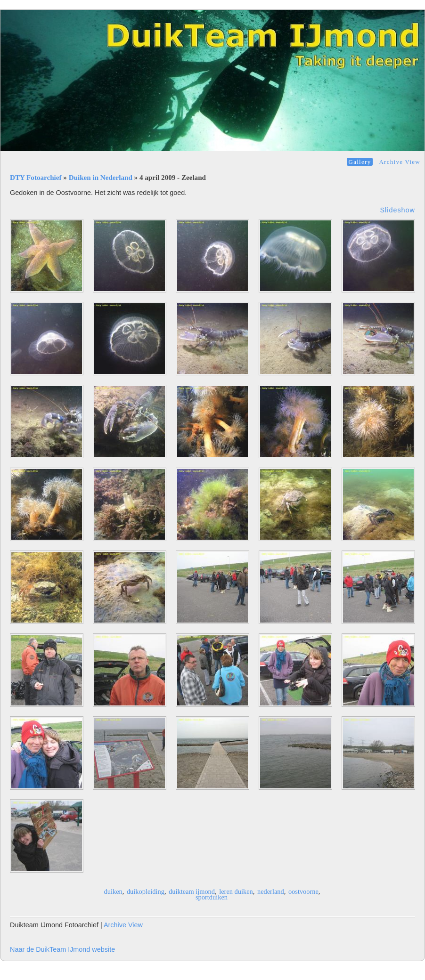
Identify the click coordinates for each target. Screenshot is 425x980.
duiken (113, 891)
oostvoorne (303, 891)
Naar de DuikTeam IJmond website (62, 949)
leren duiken (236, 891)
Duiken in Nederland (101, 178)
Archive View (400, 162)
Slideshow (397, 210)
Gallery (360, 162)
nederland (271, 891)
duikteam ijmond (192, 891)
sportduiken (212, 897)
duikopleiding (146, 891)
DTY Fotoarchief (36, 178)
